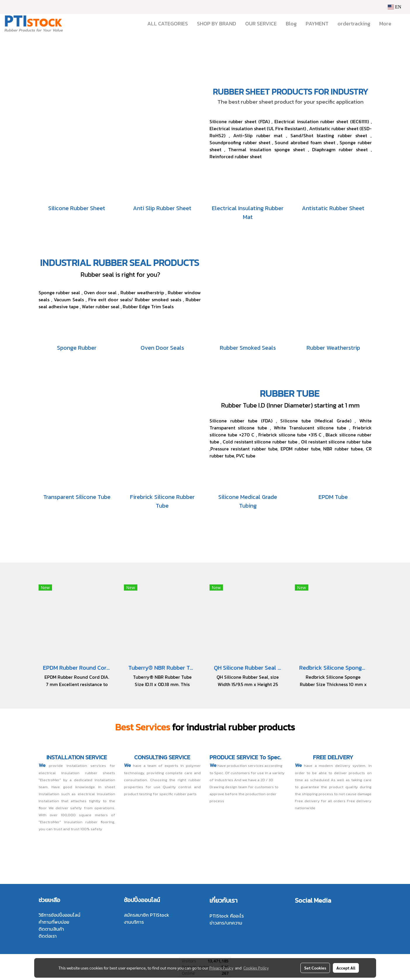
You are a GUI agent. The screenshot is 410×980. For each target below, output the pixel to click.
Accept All (346, 968)
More (385, 24)
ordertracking (354, 24)
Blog (291, 24)
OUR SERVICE (261, 24)
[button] (401, 24)
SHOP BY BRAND (217, 24)
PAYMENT (317, 24)
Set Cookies (315, 968)
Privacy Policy (221, 968)
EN (394, 7)
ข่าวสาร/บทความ (226, 923)
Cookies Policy (256, 968)
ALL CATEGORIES (168, 24)
